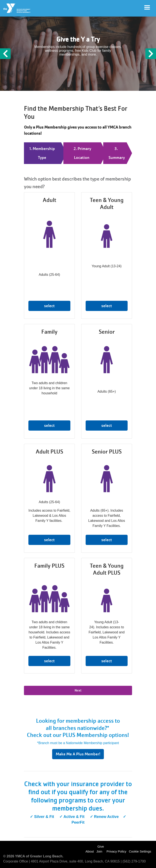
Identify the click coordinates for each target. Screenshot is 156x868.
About (90, 851)
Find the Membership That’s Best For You (76, 112)
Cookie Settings (140, 851)
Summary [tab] (117, 157)
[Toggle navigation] (147, 7)
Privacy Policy (116, 851)
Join (99, 851)
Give (101, 846)
